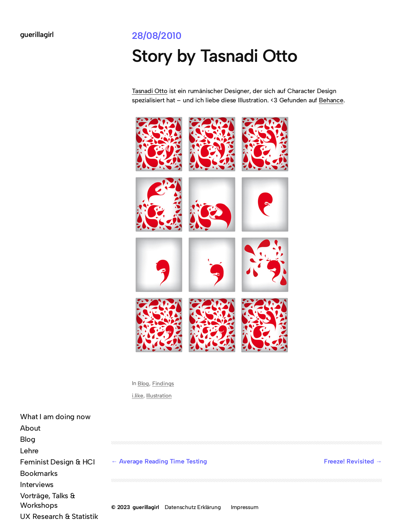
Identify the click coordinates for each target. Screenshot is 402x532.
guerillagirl (37, 34)
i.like (138, 395)
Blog (143, 383)
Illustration (159, 395)
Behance (331, 100)
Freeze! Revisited (349, 461)
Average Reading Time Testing (163, 461)
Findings (163, 383)
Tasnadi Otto (150, 91)
